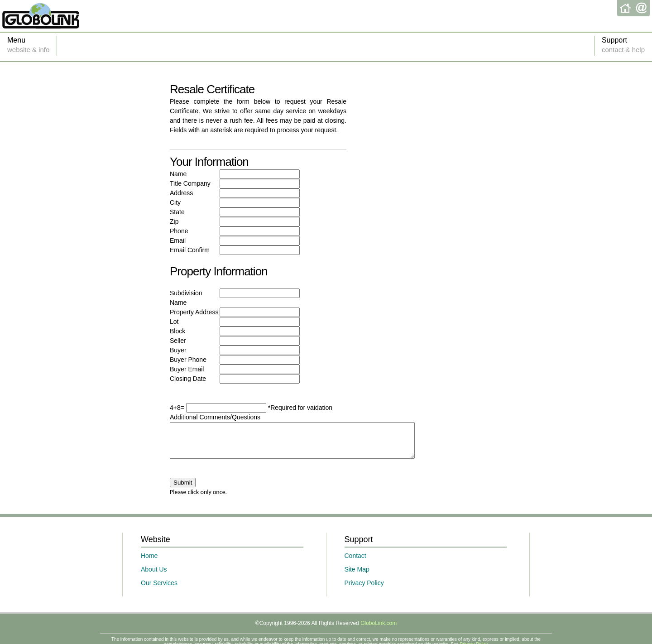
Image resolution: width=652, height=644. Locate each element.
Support (623, 46)
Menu (28, 46)
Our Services (159, 590)
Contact (355, 562)
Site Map (357, 576)
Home (149, 562)
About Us (154, 576)
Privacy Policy (364, 590)
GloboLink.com (379, 630)
